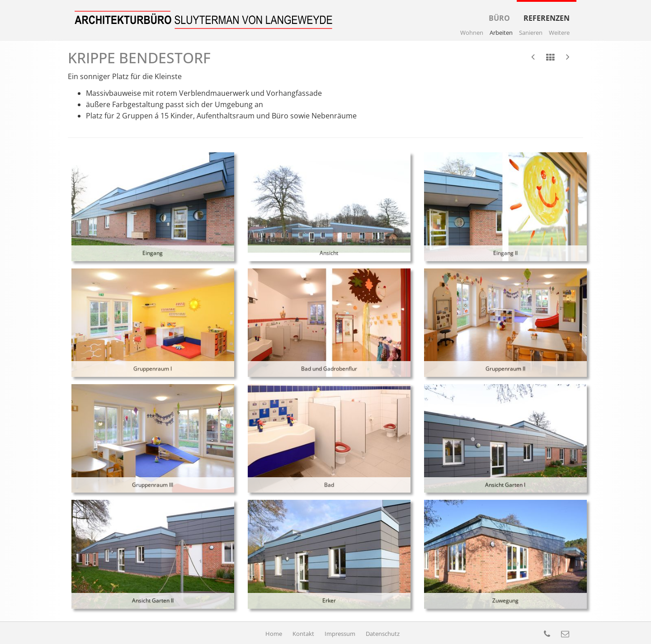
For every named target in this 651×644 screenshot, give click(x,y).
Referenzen (547, 12)
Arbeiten (501, 33)
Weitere (559, 33)
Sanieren (531, 33)
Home (274, 634)
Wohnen (472, 33)
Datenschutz (383, 634)
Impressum (341, 634)
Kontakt (304, 634)
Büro (499, 12)
